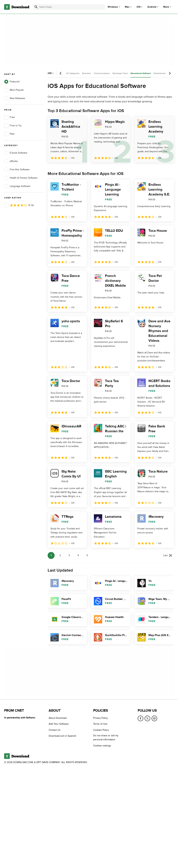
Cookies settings (102, 746)
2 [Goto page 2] (60, 555)
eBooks (11, 161)
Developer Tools (120, 73)
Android (152, 7)
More (167, 7)
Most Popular (14, 90)
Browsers (87, 73)
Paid (9, 134)
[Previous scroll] (61, 73)
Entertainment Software (165, 73)
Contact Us (55, 730)
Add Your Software (59, 724)
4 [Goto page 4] (78, 555)
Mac (127, 7)
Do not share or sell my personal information (106, 738)
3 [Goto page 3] (69, 555)
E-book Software (16, 153)
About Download (58, 718)
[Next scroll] (170, 73)
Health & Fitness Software (21, 178)
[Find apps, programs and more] (69, 7)
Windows (113, 7)
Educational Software (141, 73)
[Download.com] (17, 7)
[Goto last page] (167, 555)
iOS (138, 7)
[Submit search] (36, 7)
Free (9, 117)
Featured (12, 82)
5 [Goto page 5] (87, 555)
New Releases (15, 98)
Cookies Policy (101, 730)
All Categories (73, 73)
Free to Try (13, 126)
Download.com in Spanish (62, 736)
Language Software (17, 186)
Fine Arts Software (17, 170)
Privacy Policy (100, 718)
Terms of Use (100, 724)
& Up (19, 205)
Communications (102, 73)
